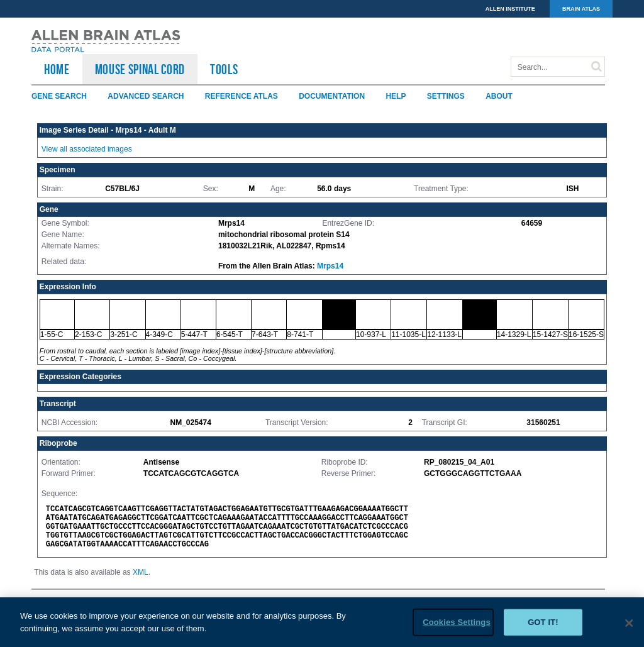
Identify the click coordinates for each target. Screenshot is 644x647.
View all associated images (87, 149)
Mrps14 (330, 266)
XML (141, 572)
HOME (57, 69)
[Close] (629, 629)
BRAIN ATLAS (581, 9)
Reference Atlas (241, 96)
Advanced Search (146, 96)
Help (396, 96)
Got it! (543, 628)
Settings (446, 96)
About (499, 96)
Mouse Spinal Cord (140, 69)
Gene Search (59, 96)
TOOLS (224, 69)
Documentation (332, 96)
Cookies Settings (457, 628)
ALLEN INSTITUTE (510, 9)
